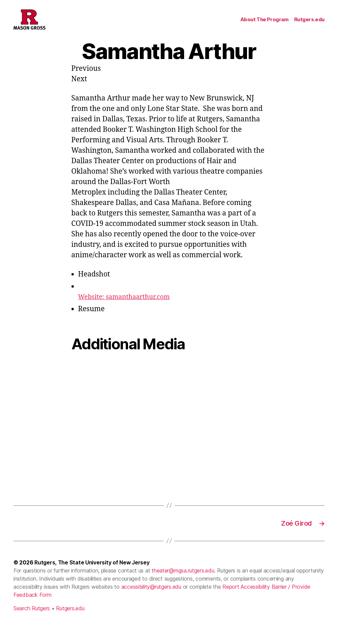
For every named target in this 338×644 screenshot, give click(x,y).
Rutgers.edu (309, 25)
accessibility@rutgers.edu (151, 598)
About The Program (265, 25)
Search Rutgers (32, 620)
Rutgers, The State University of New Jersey (92, 574)
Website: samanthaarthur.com (129, 307)
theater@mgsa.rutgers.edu (183, 582)
